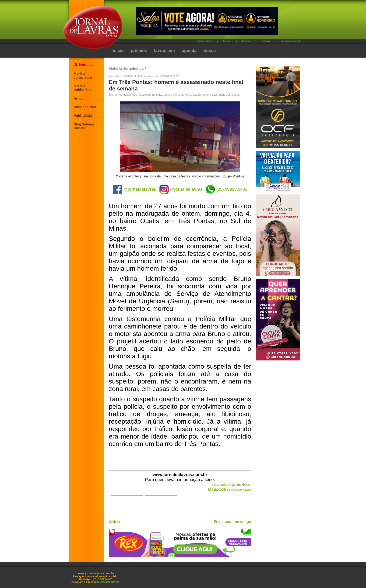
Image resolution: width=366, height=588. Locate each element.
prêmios (139, 51)
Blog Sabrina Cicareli (84, 126)
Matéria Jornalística (83, 76)
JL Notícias (84, 65)
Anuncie (246, 41)
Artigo (79, 98)
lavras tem (164, 51)
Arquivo (227, 41)
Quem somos (205, 41)
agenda (189, 51)
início (118, 51)
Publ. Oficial (83, 116)
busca (210, 51)
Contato (265, 41)
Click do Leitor (85, 107)
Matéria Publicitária (83, 88)
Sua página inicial (290, 41)
